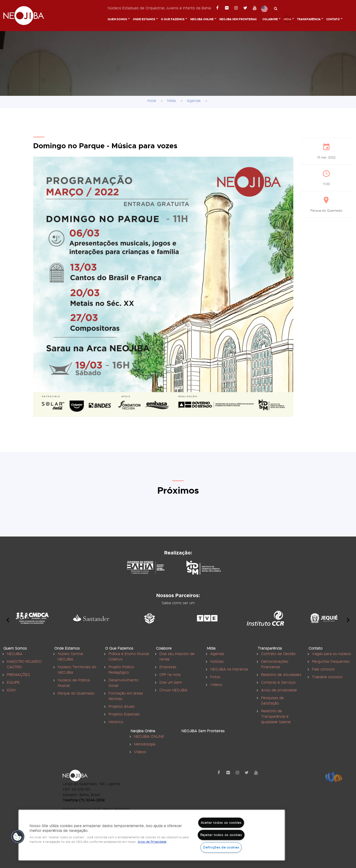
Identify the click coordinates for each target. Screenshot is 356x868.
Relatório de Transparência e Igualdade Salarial (276, 717)
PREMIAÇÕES (18, 675)
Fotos (215, 677)
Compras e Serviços (278, 683)
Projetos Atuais (122, 707)
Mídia (287, 19)
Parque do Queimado (76, 693)
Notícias (217, 662)
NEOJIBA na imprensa (229, 669)
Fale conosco (323, 669)
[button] (17, 837)
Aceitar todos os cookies (221, 823)
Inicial (152, 101)
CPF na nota (170, 675)
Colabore (270, 19)
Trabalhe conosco (327, 677)
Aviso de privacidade (279, 690)
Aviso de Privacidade (152, 842)
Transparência (309, 19)
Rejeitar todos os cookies (221, 835)
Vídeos (216, 685)
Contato (333, 19)
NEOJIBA (15, 654)
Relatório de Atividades (281, 675)
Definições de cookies (221, 847)
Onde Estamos (144, 19)
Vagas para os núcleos (331, 654)
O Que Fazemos (173, 19)
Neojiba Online (202, 19)
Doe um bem (171, 683)
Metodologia (145, 744)
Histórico (116, 722)
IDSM (11, 690)
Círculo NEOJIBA (173, 690)
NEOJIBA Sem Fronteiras (238, 19)
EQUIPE (13, 683)
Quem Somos (117, 19)
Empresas (168, 667)
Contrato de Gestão (278, 654)
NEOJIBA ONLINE (149, 737)
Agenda (194, 101)
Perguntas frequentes (331, 662)
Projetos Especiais (124, 714)
